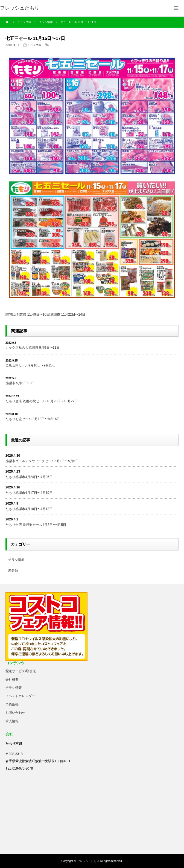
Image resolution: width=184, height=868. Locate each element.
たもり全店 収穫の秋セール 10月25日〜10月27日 (42, 401)
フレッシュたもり (88, 861)
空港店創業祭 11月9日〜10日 (28, 314)
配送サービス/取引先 (21, 671)
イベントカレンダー (20, 696)
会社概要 (12, 680)
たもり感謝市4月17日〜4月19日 (29, 493)
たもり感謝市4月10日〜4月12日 (29, 509)
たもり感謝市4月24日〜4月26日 (29, 477)
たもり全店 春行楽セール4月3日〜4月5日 (36, 525)
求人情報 (12, 721)
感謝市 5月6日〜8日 (20, 383)
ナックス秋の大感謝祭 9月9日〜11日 (33, 348)
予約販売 (12, 704)
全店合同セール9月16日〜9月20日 (31, 365)
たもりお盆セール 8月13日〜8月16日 (33, 419)
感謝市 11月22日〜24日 (68, 314)
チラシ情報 (34, 45)
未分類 (13, 570)
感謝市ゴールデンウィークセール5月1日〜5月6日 (42, 461)
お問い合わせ (15, 713)
